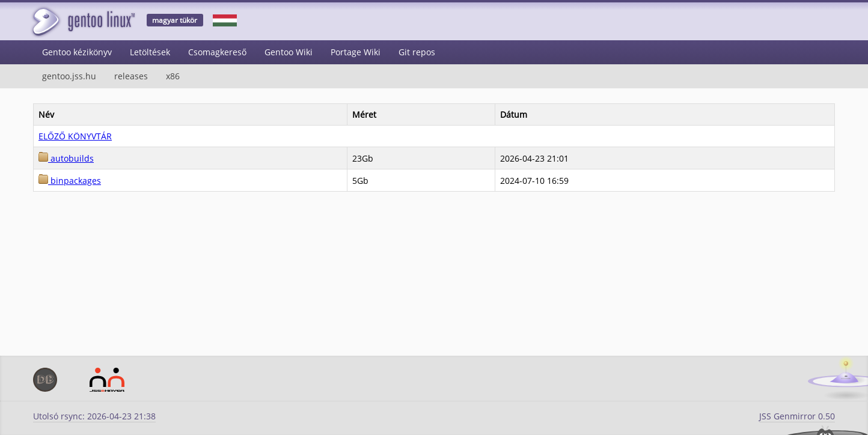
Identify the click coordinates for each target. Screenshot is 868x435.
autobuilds (66, 158)
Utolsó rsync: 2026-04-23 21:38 (94, 416)
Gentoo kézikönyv (77, 52)
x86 (173, 76)
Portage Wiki (356, 52)
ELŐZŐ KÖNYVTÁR (75, 136)
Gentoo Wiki (289, 52)
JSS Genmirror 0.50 (797, 416)
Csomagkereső (217, 52)
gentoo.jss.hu (69, 76)
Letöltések (150, 52)
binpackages (70, 181)
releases (131, 76)
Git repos (417, 52)
